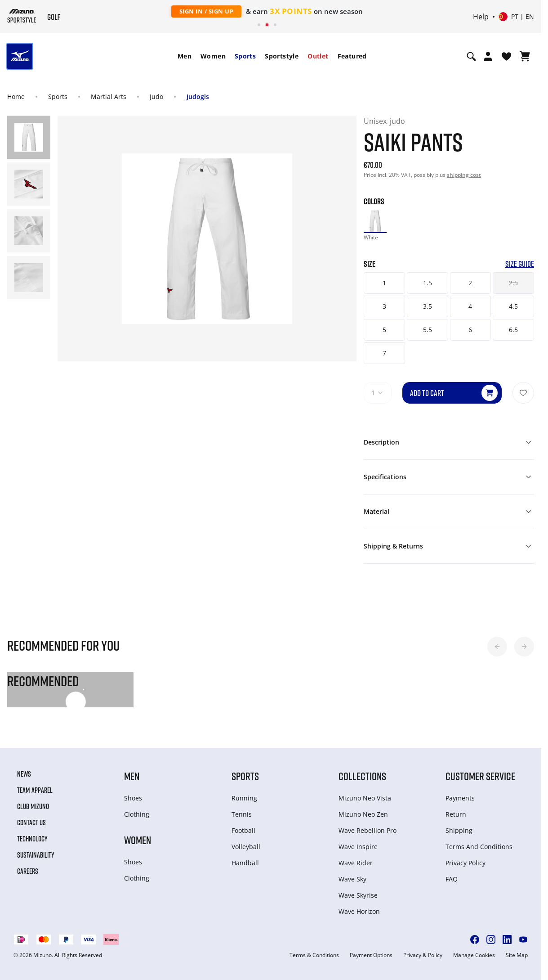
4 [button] (470, 306)
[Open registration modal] (488, 56)
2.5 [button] (513, 283)
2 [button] (470, 283)
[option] (375, 221)
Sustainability (36, 855)
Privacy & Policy (423, 955)
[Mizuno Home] (22, 16)
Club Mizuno (33, 806)
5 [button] (384, 330)
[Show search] (471, 56)
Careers (28, 871)
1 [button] (384, 283)
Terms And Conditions (479, 847)
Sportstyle (282, 56)
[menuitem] (185, 56)
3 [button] (384, 306)
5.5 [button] (428, 330)
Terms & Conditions (314, 955)
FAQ (452, 879)
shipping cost (464, 175)
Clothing (137, 814)
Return (456, 814)
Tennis (242, 814)
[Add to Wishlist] (523, 393)
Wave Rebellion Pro (368, 830)
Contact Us (31, 823)
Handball (245, 863)
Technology (32, 839)
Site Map (517, 955)
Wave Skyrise (358, 895)
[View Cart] (525, 56)
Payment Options (371, 955)
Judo (156, 97)
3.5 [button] (428, 306)
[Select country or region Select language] (516, 17)
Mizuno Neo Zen (363, 814)
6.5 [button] (513, 330)
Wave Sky (352, 879)
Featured (352, 56)
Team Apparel (35, 790)
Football (243, 830)
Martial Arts (109, 97)
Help (481, 17)
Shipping (459, 830)
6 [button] (470, 330)
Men (185, 56)
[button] (497, 647)
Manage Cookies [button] (474, 955)
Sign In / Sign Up (207, 11)
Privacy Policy (466, 863)
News (24, 774)
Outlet (318, 56)
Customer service (480, 776)
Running (244, 798)
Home (16, 97)
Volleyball (246, 847)
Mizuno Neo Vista (365, 798)
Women (213, 56)
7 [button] (384, 353)
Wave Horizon (359, 911)
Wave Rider (356, 863)
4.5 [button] (513, 306)
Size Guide (520, 264)
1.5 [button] (428, 283)
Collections (362, 776)
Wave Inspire (358, 847)
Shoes (133, 798)
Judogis (198, 97)
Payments (460, 798)
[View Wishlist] (506, 56)
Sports (245, 56)
